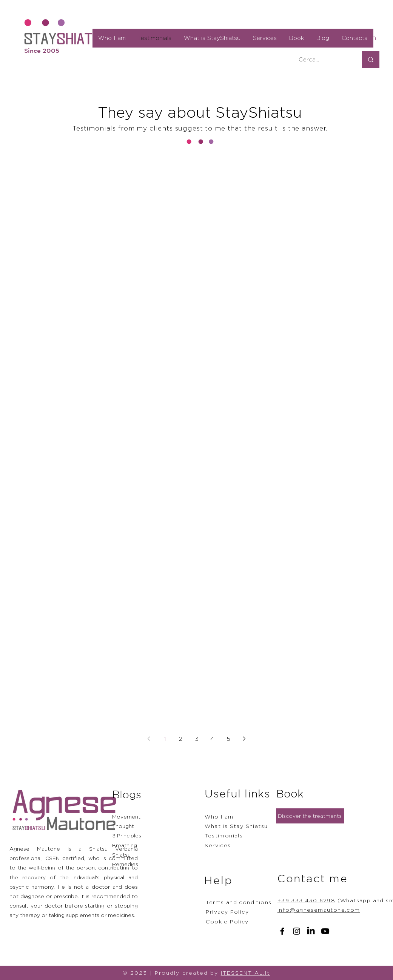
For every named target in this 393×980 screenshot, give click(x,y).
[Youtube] (325, 931)
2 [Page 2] (181, 739)
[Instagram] (297, 931)
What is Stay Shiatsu (236, 826)
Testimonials (224, 835)
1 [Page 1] (165, 739)
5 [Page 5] (228, 739)
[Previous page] (149, 739)
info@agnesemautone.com (319, 910)
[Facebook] (282, 931)
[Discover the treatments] (310, 816)
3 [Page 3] (197, 739)
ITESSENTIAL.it (245, 973)
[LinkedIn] (311, 931)
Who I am (219, 816)
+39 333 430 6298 (306, 900)
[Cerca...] (322, 60)
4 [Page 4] (212, 739)
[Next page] (244, 739)
